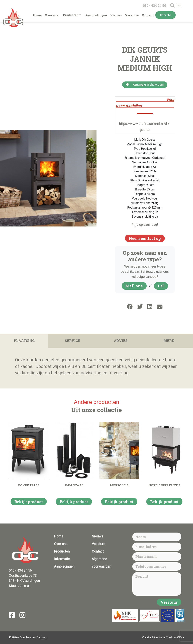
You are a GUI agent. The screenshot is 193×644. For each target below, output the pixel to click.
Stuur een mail (20, 586)
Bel (161, 286)
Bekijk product (29, 502)
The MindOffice (175, 637)
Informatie (62, 559)
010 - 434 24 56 (155, 5)
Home (37, 15)
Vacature (132, 15)
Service (72, 341)
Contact (148, 15)
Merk (169, 341)
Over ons (52, 15)
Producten (71, 15)
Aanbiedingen (96, 15)
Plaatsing (24, 341)
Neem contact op (145, 238)
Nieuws (116, 15)
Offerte (165, 15)
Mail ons (134, 286)
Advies (121, 341)
